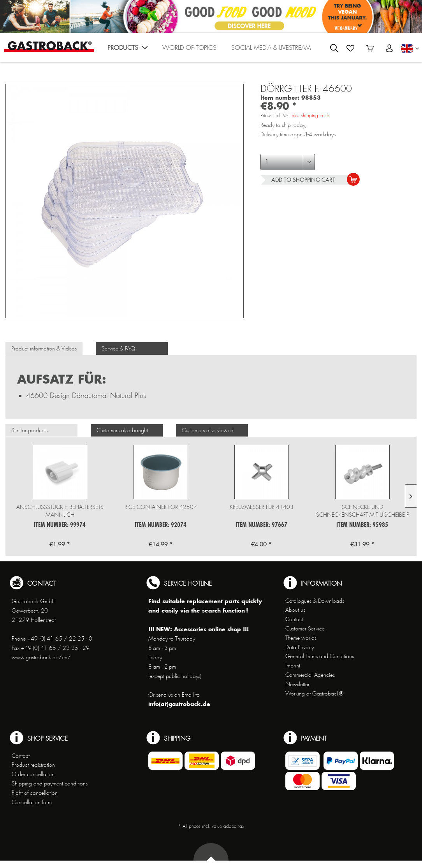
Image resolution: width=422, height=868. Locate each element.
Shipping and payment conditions (50, 783)
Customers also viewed (208, 430)
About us (295, 610)
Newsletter (297, 684)
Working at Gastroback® (314, 694)
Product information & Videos (44, 349)
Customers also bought (122, 430)
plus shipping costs (311, 116)
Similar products (29, 430)
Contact (294, 619)
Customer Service (305, 629)
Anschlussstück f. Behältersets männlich (60, 511)
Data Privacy (300, 647)
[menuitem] (127, 50)
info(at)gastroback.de (179, 704)
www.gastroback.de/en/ (41, 657)
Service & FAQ (118, 349)
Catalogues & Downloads (315, 601)
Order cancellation (33, 774)
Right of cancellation (35, 793)
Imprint (293, 666)
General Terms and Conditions (320, 656)
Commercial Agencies (310, 675)
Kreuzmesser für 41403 (262, 507)
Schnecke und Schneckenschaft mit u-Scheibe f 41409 (362, 511)
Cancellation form (32, 802)
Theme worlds (301, 638)
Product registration (33, 765)
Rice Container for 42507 (161, 507)
